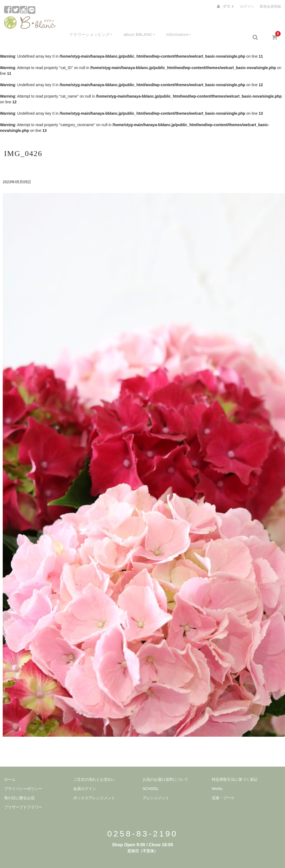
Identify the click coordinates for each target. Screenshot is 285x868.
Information (175, 24)
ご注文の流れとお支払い (94, 766)
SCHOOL (151, 775)
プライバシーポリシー (23, 775)
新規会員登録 (270, 6)
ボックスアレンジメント (94, 784)
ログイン (247, 6)
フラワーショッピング (84, 24)
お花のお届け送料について (166, 766)
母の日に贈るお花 (19, 784)
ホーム (10, 766)
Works (217, 775)
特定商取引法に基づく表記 (235, 766)
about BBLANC (134, 24)
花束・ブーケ (223, 784)
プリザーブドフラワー (23, 794)
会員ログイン (85, 775)
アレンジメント (156, 784)
